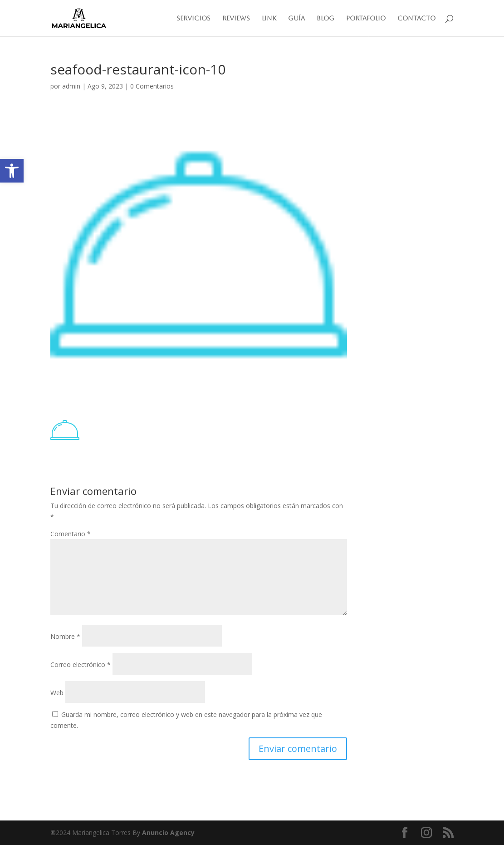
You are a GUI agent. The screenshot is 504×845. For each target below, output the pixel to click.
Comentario (71, 534)
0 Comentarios (152, 86)
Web (57, 693)
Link (269, 18)
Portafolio (366, 18)
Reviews (236, 18)
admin (71, 86)
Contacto (416, 18)
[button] (12, 171)
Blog (325, 18)
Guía (296, 18)
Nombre (65, 636)
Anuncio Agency (168, 833)
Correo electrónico (81, 665)
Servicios (193, 18)
